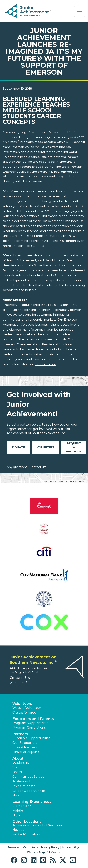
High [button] (16, 815)
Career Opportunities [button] (29, 791)
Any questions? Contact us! (26, 467)
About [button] (18, 758)
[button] (15, 860)
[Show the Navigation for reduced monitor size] (80, 11)
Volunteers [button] (22, 704)
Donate (19, 447)
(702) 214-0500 (21, 682)
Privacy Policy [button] (50, 847)
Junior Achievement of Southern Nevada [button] (38, 828)
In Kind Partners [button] (25, 747)
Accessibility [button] (70, 847)
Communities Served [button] (29, 777)
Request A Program (74, 447)
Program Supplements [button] (30, 723)
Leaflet (45, 481)
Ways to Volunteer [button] (27, 708)
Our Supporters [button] (25, 743)
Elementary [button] (22, 806)
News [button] (17, 795)
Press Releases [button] (24, 786)
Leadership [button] (21, 763)
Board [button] (17, 772)
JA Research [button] (22, 781)
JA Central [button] (54, 852)
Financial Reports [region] (26, 752)
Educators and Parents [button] (33, 719)
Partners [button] (20, 734)
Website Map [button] (36, 852)
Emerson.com (46, 364)
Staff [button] (16, 767)
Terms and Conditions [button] (23, 847)
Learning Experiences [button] (32, 802)
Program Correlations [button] (29, 728)
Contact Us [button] (20, 678)
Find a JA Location (26, 834)
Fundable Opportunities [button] (31, 738)
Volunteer (46, 447)
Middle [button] (18, 811)
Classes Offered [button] (24, 713)
